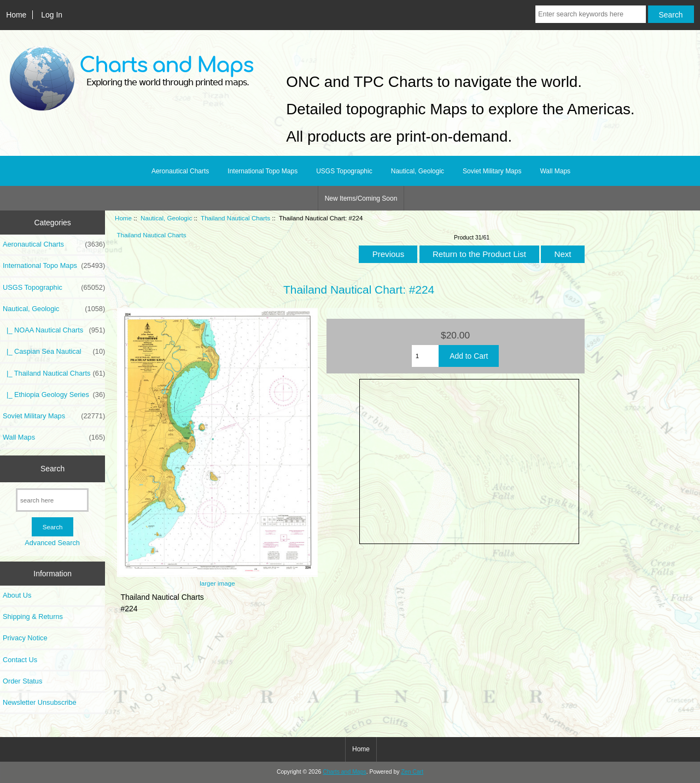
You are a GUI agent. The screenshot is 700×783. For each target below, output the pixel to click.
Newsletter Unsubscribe (40, 702)
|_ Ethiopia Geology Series (54, 395)
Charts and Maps (344, 772)
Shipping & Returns (33, 617)
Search (52, 469)
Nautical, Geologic (166, 218)
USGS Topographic (344, 171)
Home (16, 15)
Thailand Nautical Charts (235, 218)
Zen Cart (412, 772)
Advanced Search (52, 543)
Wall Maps (555, 171)
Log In (52, 15)
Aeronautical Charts (180, 171)
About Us (17, 595)
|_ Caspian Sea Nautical (54, 352)
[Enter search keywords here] (591, 14)
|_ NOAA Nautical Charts (54, 330)
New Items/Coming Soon (361, 198)
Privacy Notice (25, 638)
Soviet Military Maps (492, 171)
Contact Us (20, 660)
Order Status (22, 681)
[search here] (52, 500)
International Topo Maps (262, 171)
